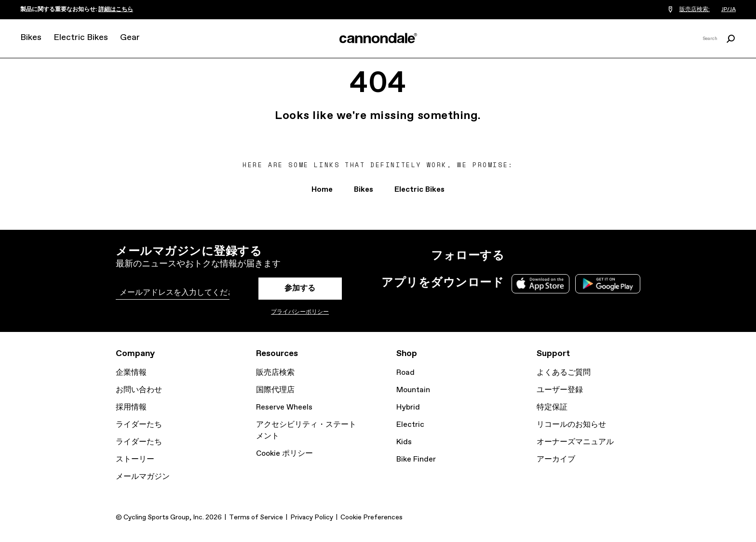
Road (405, 373)
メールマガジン (143, 477)
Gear (130, 38)
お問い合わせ (139, 390)
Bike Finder (416, 459)
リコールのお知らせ (571, 425)
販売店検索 (275, 373)
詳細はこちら (116, 10)
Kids (404, 442)
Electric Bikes (81, 38)
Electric (410, 425)
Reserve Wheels (284, 407)
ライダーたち (139, 425)
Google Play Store (608, 284)
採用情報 (131, 407)
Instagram (518, 256)
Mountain (413, 390)
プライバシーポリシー (300, 312)
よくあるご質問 (564, 373)
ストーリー (135, 459)
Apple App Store (540, 284)
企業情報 (131, 373)
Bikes (31, 38)
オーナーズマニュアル (575, 442)
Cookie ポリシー (284, 454)
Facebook (560, 256)
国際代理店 (275, 390)
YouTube (581, 256)
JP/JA (729, 10)
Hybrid (408, 407)
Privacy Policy (312, 517)
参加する (300, 288)
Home (322, 190)
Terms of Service (256, 517)
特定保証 (552, 407)
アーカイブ (556, 459)
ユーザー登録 (560, 390)
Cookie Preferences (371, 517)
